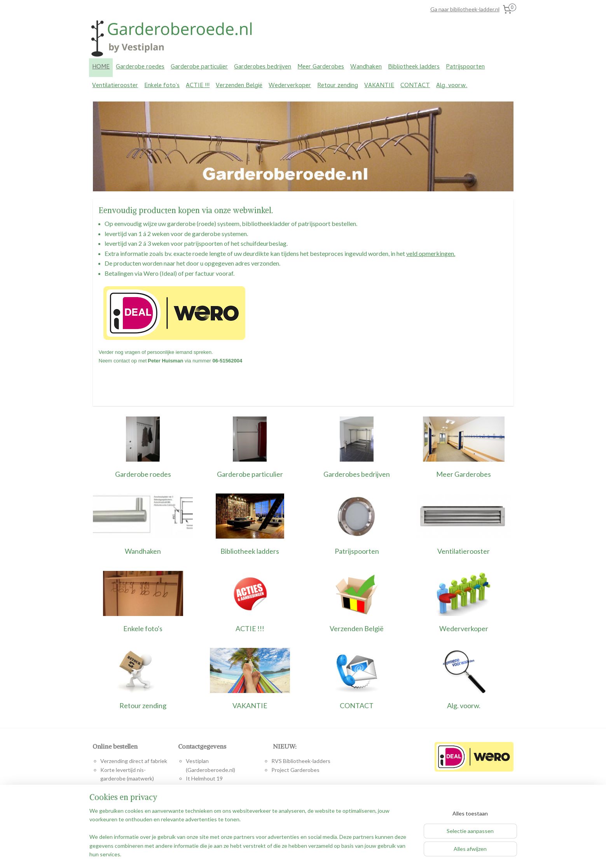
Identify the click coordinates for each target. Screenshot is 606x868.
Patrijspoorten (465, 67)
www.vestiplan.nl (219, 822)
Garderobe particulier (199, 67)
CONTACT (415, 86)
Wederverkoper (290, 86)
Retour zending (338, 86)
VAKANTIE (379, 86)
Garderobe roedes (140, 67)
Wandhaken (366, 67)
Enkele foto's (162, 86)
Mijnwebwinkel (375, 854)
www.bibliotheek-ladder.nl (298, 804)
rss (286, 854)
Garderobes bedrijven (263, 67)
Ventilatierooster (115, 86)
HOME (101, 67)
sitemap (272, 854)
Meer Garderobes (321, 67)
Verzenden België (239, 86)
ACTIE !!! (198, 86)
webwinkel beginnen (312, 854)
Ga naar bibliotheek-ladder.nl (465, 9)
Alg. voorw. (452, 86)
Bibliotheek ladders (414, 67)
